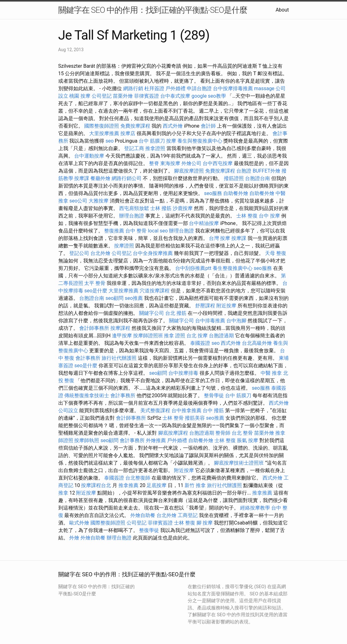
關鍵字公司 (152, 313)
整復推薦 (114, 231)
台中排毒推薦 (210, 321)
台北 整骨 (242, 433)
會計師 (208, 126)
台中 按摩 (269, 216)
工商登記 (188, 515)
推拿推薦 (128, 485)
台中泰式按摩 (175, 96)
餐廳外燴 (100, 178)
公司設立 (68, 410)
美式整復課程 (155, 410)
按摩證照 (124, 246)
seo (109, 141)
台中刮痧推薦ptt (193, 268)
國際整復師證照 (102, 126)
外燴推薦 (156, 440)
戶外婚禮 (176, 88)
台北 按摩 (197, 336)
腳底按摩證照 (189, 171)
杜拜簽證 (154, 88)
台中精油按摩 (204, 223)
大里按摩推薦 (104, 133)
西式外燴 (173, 126)
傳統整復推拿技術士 (87, 395)
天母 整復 (276, 253)
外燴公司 (191, 163)
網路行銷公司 (127, 178)
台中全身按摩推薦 (153, 253)
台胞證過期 (221, 336)
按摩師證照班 (148, 336)
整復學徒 (149, 530)
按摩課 (82, 178)
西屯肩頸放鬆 (134, 208)
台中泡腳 (236, 321)
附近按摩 (226, 306)
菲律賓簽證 (147, 96)
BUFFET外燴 (266, 171)
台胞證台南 (258, 178)
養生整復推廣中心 (233, 268)
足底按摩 (157, 485)
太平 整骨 (95, 283)
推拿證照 (155, 148)
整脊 (154, 163)
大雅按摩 (99, 201)
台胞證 (244, 171)
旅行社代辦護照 (119, 358)
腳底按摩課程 (173, 433)
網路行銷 (133, 88)
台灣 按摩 (219, 238)
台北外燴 (100, 253)
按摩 (171, 141)
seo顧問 (114, 298)
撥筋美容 (195, 418)
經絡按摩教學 (255, 508)
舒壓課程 (205, 306)
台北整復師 (138, 478)
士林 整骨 (173, 418)
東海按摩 (170, 163)
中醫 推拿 (271, 373)
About (282, 10)
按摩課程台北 (96, 485)
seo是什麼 (96, 291)
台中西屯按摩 (218, 163)
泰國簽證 (200, 343)
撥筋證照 (234, 178)
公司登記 (102, 96)
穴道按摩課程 (155, 291)
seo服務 (213, 193)
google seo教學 (209, 96)
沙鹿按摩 (183, 208)
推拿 (63, 493)
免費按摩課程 (135, 126)
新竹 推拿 (195, 485)
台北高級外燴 (257, 343)
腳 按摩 (205, 523)
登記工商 (134, 148)
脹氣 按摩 (248, 440)
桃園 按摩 (80, 96)
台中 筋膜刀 (152, 141)
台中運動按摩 (89, 156)
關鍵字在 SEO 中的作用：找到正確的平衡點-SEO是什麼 (153, 10)
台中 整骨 (136, 231)
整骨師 (223, 433)
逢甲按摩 (122, 336)
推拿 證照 (175, 336)
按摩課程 (120, 328)
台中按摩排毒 (183, 373)
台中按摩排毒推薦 (233, 88)
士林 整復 (247, 216)
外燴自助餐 (143, 515)
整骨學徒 (214, 395)
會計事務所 (88, 358)
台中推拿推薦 (186, 410)
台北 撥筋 (176, 313)
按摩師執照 (87, 440)
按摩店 (128, 133)
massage (264, 88)
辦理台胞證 (132, 216)
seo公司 (78, 201)
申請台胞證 (199, 88)
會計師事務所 (94, 328)
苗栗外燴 (123, 96)
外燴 (74, 538)
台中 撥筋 (213, 410)
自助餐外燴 (236, 193)
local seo (158, 231)
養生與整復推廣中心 (200, 141)
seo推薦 (134, 298)
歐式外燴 (79, 523)
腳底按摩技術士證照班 (239, 463)
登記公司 (79, 253)
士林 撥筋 (161, 208)
